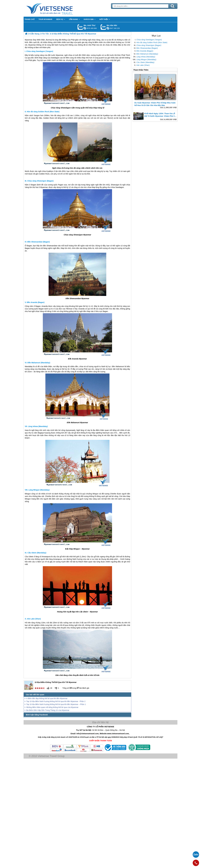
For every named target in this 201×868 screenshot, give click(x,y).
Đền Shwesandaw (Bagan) (147, 48)
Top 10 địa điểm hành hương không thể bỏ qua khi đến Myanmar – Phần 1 (56, 704)
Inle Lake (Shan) (143, 65)
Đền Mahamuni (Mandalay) (147, 54)
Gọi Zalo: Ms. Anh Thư (80, 27)
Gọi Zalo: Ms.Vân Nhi (103, 27)
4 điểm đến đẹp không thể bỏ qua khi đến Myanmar (47, 698)
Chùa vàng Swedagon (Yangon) (149, 40)
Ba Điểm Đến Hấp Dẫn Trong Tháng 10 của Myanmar (48, 710)
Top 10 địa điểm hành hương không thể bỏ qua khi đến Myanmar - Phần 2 (56, 701)
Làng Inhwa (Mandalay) (146, 57)
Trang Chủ (56, 8)
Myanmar (59, 55)
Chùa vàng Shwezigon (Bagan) (149, 45)
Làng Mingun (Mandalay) (146, 60)
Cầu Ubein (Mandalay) (145, 62)
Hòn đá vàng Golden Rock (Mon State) (152, 42)
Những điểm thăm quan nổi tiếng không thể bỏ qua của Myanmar (52, 707)
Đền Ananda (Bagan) (145, 51)
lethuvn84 (85, 28)
